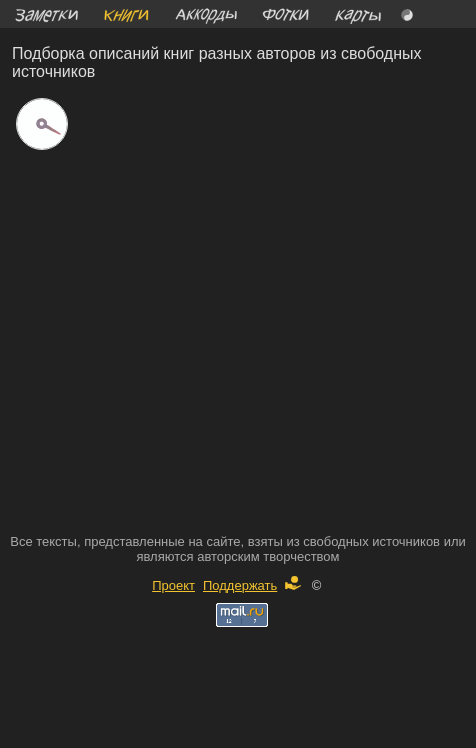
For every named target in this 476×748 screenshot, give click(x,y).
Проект (173, 585)
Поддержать (252, 585)
